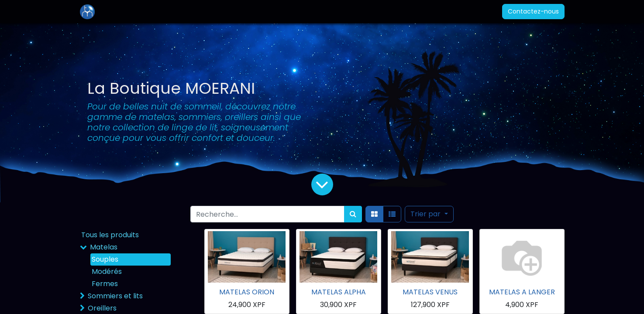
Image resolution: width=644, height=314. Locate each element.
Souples (105, 259)
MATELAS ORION (247, 292)
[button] (429, 214)
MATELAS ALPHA (339, 292)
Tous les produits (110, 235)
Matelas (104, 247)
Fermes (105, 284)
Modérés (107, 271)
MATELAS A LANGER (522, 292)
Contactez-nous (533, 11)
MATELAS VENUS (430, 292)
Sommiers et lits (115, 296)
